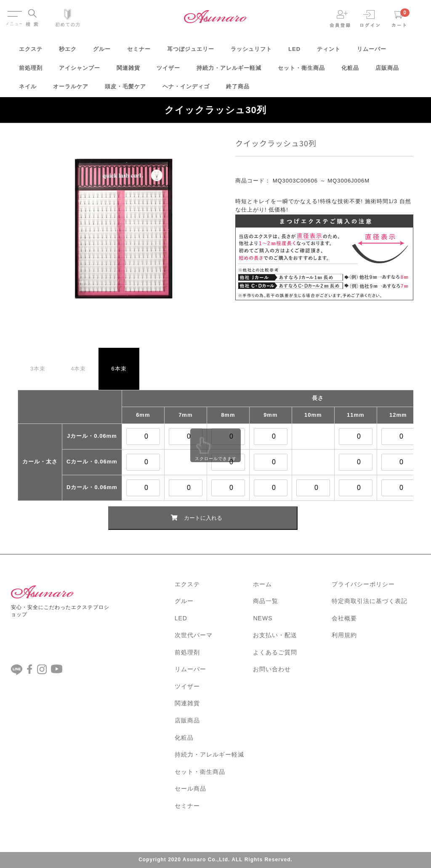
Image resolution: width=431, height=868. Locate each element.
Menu (14, 12)
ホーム (262, 584)
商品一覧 (266, 601)
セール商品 (190, 789)
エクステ (31, 52)
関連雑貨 (128, 71)
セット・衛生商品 (301, 71)
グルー (102, 52)
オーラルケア (71, 89)
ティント (329, 52)
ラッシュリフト (251, 52)
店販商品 (387, 71)
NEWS (263, 618)
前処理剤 (31, 71)
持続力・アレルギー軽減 (229, 71)
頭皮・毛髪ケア (125, 89)
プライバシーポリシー (363, 584)
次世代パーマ (194, 635)
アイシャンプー (80, 71)
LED (294, 52)
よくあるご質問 (275, 652)
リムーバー (372, 52)
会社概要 (344, 618)
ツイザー (168, 71)
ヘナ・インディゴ (186, 89)
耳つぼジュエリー (191, 52)
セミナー (139, 52)
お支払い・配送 (275, 635)
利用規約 (344, 635)
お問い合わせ (272, 669)
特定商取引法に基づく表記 (370, 601)
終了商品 (238, 89)
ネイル (28, 89)
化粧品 (350, 71)
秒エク (68, 52)
